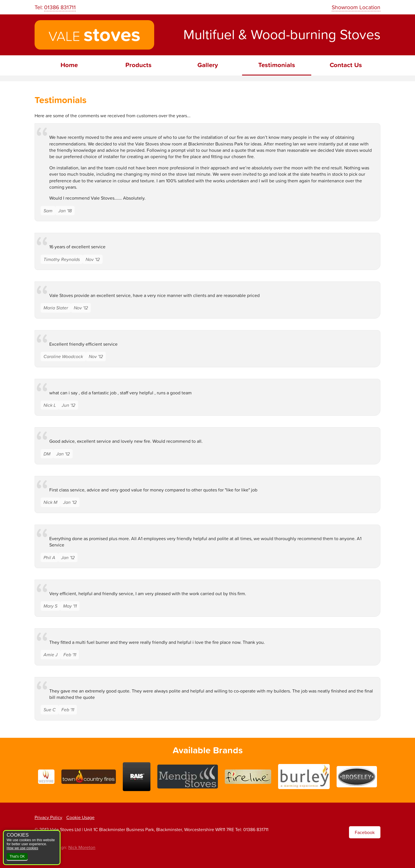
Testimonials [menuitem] (277, 65)
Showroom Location (356, 7)
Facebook (365, 832)
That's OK (17, 856)
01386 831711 (60, 7)
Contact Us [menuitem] (346, 65)
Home (69, 65)
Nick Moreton (82, 847)
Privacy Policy (48, 817)
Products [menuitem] (138, 65)
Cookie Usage (80, 817)
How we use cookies (22, 848)
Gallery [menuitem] (208, 65)
